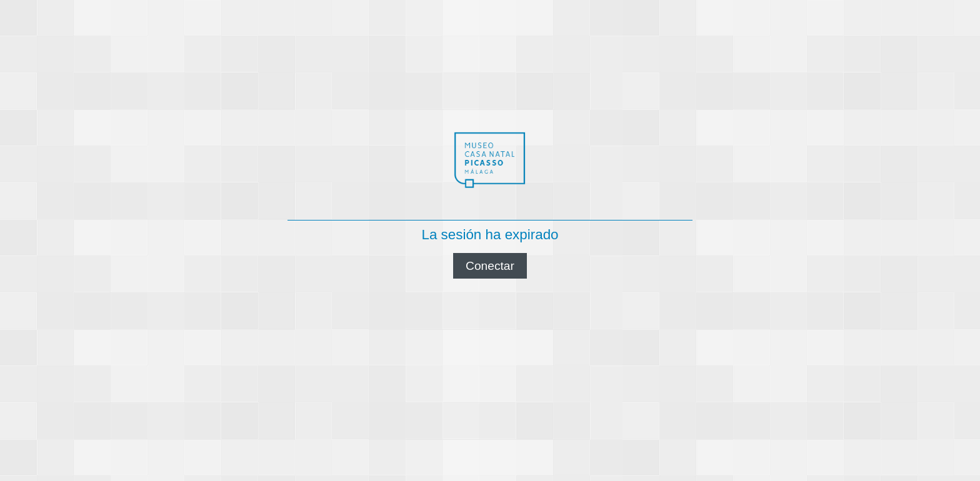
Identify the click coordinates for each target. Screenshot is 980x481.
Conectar (490, 266)
